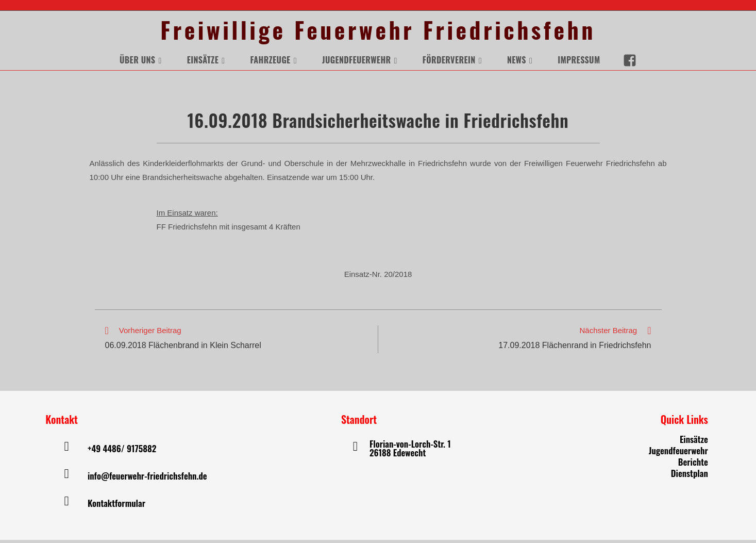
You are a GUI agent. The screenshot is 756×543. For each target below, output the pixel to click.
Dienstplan (690, 476)
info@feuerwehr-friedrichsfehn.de (147, 479)
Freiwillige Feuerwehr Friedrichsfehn (378, 32)
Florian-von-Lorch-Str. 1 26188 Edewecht (410, 451)
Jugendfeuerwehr (678, 454)
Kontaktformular (116, 506)
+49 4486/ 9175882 (122, 451)
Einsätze (694, 442)
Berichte (693, 465)
